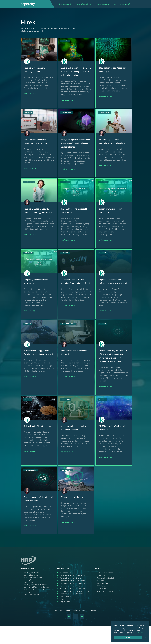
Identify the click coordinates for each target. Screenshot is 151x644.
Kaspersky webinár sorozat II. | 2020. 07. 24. (113, 218)
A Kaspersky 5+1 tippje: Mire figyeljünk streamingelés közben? (38, 365)
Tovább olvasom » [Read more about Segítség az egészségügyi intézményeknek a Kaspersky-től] (106, 322)
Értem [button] (128, 637)
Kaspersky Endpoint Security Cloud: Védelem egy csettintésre (38, 220)
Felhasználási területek (84, 4)
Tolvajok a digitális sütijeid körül (36, 442)
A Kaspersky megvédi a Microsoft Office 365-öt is (37, 513)
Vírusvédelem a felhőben (73, 511)
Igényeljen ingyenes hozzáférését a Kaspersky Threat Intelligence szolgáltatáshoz (73, 149)
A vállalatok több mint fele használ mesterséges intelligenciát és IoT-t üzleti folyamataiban (74, 73)
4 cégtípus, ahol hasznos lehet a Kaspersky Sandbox (76, 442)
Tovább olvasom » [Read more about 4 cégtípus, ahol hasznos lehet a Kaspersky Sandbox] (69, 466)
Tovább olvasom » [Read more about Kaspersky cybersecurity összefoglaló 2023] (31, 94)
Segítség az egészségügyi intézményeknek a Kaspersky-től (113, 290)
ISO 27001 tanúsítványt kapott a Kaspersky (113, 442)
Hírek (115, 4)
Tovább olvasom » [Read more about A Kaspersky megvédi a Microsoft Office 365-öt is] (31, 540)
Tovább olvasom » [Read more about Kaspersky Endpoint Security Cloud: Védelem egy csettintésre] (31, 246)
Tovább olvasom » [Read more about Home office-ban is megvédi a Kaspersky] (69, 387)
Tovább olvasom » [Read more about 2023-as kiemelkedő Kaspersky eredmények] (106, 97)
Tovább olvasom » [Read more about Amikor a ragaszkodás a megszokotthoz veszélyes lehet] (106, 169)
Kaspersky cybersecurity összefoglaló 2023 (36, 70)
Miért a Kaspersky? (64, 4)
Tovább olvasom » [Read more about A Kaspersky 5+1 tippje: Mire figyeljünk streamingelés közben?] (31, 391)
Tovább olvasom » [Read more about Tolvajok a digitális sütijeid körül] (31, 469)
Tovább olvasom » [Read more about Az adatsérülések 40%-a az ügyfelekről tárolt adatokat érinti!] (69, 316)
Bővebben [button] (141, 633)
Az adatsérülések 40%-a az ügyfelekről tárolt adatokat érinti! (74, 290)
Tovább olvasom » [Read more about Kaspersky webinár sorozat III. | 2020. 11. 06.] (69, 247)
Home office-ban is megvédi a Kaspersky (75, 363)
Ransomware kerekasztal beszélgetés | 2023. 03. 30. (37, 145)
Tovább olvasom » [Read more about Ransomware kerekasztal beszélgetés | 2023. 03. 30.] (31, 172)
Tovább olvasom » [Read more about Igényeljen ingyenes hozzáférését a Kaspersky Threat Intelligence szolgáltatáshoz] (69, 176)
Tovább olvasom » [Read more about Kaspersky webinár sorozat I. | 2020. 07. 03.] (31, 318)
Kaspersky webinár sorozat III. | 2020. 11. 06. (76, 218)
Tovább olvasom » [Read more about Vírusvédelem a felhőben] (69, 536)
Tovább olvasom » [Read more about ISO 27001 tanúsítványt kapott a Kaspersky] (106, 472)
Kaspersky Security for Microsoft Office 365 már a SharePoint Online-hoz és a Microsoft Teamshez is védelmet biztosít (111, 369)
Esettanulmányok (103, 4)
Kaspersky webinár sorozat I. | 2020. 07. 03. (38, 289)
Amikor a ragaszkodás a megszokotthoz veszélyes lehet (113, 145)
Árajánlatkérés (125, 4)
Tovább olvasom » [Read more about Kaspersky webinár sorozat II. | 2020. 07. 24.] (106, 247)
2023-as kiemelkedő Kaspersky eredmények (110, 70)
